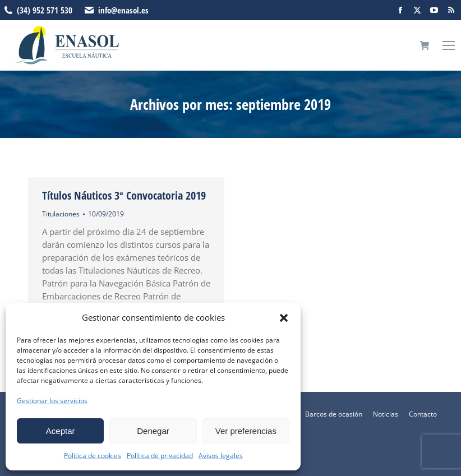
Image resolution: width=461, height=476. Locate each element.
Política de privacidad (160, 456)
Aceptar (61, 431)
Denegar (153, 431)
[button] (284, 318)
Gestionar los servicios (52, 401)
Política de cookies (93, 456)
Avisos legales (221, 456)
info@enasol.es (123, 10)
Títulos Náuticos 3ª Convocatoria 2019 (124, 195)
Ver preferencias (246, 431)
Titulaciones (61, 214)
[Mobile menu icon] (449, 45)
